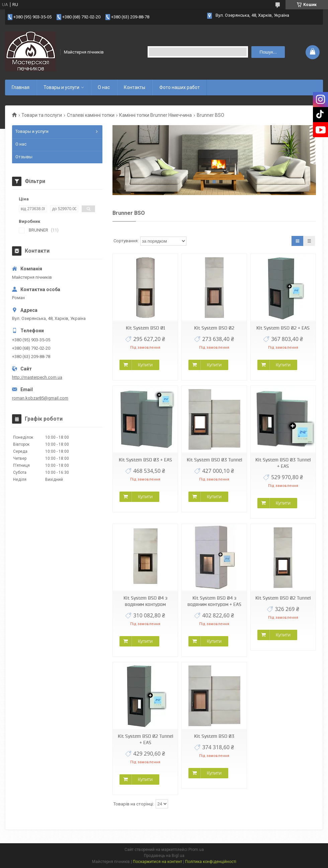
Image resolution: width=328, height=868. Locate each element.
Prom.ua (196, 850)
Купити (145, 365)
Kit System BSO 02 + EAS (283, 328)
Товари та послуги (42, 115)
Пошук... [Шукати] (268, 52)
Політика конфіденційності (211, 862)
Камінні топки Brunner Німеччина (155, 115)
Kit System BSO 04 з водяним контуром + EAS (214, 601)
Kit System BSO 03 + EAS (145, 460)
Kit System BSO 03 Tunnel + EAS (283, 463)
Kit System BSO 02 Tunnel (283, 598)
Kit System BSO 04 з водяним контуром (145, 601)
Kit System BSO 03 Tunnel (214, 460)
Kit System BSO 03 (214, 736)
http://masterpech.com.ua (37, 377)
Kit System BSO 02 (214, 328)
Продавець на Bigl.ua (164, 856)
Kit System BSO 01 (145, 328)
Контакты (135, 87)
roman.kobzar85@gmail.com (40, 398)
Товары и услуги (61, 87)
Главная (21, 87)
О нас (104, 87)
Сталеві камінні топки (91, 115)
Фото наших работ (180, 87)
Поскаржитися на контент (157, 862)
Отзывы (24, 157)
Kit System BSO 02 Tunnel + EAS (145, 739)
